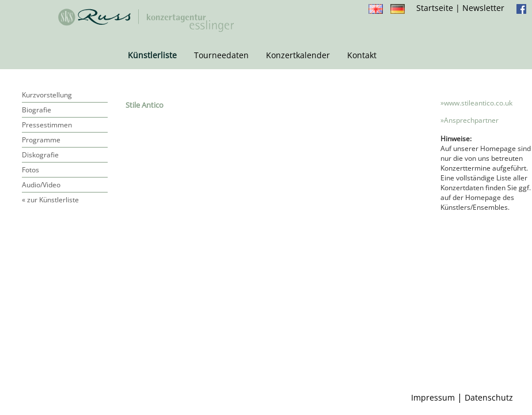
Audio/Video (41, 185)
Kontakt (362, 55)
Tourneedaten (221, 55)
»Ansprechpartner (470, 120)
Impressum (433, 397)
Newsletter (483, 8)
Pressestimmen (47, 125)
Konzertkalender (298, 55)
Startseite (435, 8)
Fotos (31, 170)
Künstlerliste (152, 55)
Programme (41, 140)
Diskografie (40, 155)
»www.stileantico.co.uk (476, 103)
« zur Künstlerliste (50, 200)
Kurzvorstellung (47, 95)
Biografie (37, 110)
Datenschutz (489, 397)
